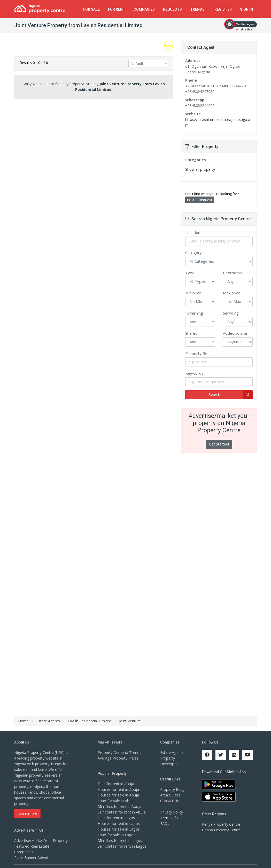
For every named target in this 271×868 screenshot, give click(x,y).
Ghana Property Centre (221, 824)
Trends (198, 9)
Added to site (235, 327)
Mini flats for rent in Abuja (119, 801)
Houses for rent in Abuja (118, 784)
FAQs (165, 818)
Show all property (200, 164)
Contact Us (169, 795)
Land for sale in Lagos (116, 829)
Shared (191, 327)
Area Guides (170, 789)
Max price (232, 287)
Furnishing (194, 307)
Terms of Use (172, 812)
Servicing (231, 307)
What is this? (245, 29)
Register (223, 9)
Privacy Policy (172, 806)
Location (193, 227)
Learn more (27, 808)
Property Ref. (197, 348)
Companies (144, 9)
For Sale (91, 9)
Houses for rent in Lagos (118, 818)
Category (193, 247)
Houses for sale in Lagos (118, 823)
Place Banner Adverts (32, 846)
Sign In (246, 9)
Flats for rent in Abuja (116, 778)
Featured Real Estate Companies (42, 840)
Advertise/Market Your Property (41, 835)
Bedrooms (232, 267)
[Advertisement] (94, 143)
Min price (193, 287)
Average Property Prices (118, 752)
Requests (172, 9)
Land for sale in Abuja (116, 795)
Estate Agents (172, 747)
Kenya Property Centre (221, 819)
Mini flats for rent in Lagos (120, 835)
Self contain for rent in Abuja (122, 806)
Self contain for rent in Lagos (122, 840)
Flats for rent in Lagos (116, 812)
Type (190, 267)
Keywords (194, 367)
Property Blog (172, 784)
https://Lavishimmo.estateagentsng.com (219, 119)
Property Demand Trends (119, 747)
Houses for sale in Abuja (118, 789)
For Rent (117, 9)
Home (23, 715)
